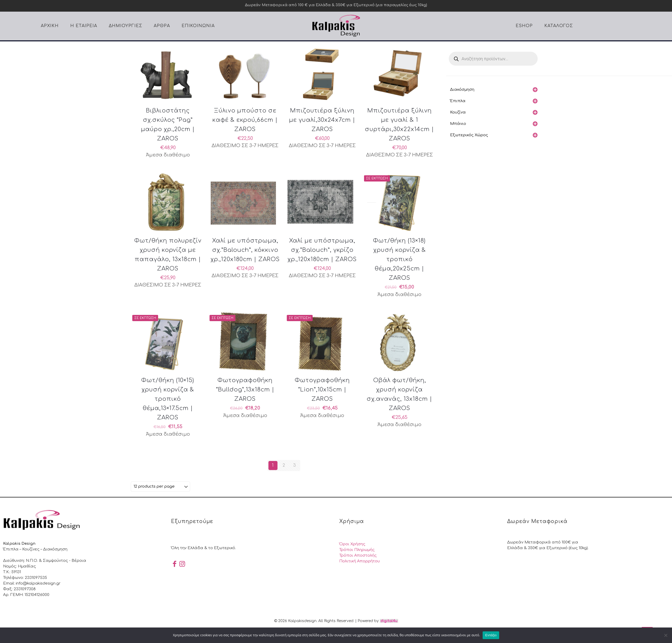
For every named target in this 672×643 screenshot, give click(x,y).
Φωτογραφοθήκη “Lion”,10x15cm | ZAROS (322, 390)
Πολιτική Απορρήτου (360, 561)
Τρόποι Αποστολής (358, 555)
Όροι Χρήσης (352, 544)
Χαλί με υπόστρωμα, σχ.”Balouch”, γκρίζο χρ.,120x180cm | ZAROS (322, 250)
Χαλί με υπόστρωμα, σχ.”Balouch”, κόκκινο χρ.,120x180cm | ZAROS (245, 250)
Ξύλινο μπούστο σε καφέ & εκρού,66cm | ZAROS (245, 120)
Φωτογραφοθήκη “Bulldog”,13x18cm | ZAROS (245, 390)
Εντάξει (491, 635)
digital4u (389, 621)
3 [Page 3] (295, 465)
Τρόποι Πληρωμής (357, 550)
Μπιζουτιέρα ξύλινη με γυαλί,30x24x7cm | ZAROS (322, 120)
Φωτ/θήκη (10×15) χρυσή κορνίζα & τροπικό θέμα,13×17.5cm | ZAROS (168, 399)
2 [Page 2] (284, 465)
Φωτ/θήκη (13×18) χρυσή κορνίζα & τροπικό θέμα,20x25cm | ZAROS (399, 259)
